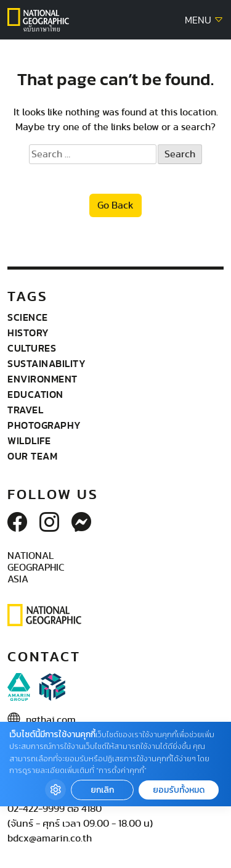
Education (35, 394)
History (28, 333)
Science (28, 317)
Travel (25, 410)
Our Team (32, 456)
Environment (43, 379)
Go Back (115, 205)
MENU (204, 20)
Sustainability (47, 363)
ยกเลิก (102, 790)
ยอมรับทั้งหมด (179, 790)
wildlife (29, 440)
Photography (44, 425)
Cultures (32, 348)
